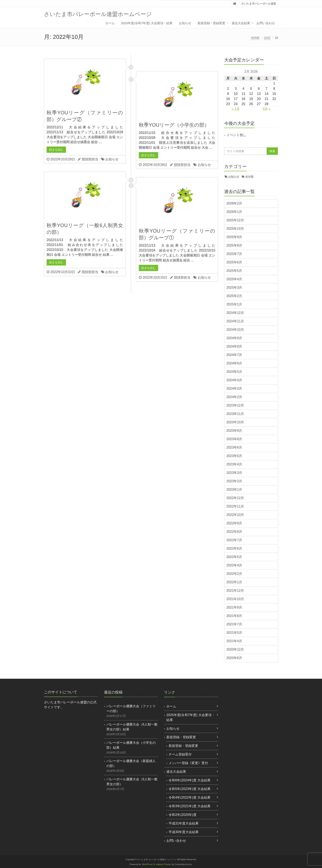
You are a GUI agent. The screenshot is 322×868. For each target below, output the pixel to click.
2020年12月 (235, 649)
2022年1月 (234, 582)
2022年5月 (234, 557)
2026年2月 (234, 203)
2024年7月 (234, 355)
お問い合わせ (266, 23)
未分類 (249, 177)
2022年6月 (234, 548)
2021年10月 (235, 599)
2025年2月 (234, 296)
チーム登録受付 (180, 754)
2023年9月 (234, 431)
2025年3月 (234, 288)
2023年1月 (234, 490)
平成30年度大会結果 (184, 832)
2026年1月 (234, 212)
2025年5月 (234, 271)
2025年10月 (235, 229)
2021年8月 (234, 616)
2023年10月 (235, 422)
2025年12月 (235, 220)
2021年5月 (234, 633)
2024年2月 (234, 397)
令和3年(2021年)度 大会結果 (190, 806)
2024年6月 (234, 363)
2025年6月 (234, 262)
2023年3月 (234, 473)
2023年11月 (235, 414)
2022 (267, 38)
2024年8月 (234, 346)
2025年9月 (234, 237)
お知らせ (185, 23)
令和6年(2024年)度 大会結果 (190, 780)
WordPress (147, 864)
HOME (255, 38)
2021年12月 (235, 591)
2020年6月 (234, 658)
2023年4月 (234, 464)
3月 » (267, 109)
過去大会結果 (241, 23)
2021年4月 (234, 641)
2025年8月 (234, 245)
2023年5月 (234, 456)
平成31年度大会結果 (184, 823)
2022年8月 (234, 532)
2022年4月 (234, 565)
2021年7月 (234, 624)
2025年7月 (234, 254)
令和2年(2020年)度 (182, 815)
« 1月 (236, 109)
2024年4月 (234, 380)
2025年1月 (234, 304)
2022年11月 (235, 506)
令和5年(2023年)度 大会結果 (190, 789)
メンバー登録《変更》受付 (188, 763)
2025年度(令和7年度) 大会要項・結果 (147, 23)
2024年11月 (235, 321)
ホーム (110, 23)
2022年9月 (234, 523)
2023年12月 (235, 405)
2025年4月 (234, 279)
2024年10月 (235, 330)
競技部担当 (90, 159)
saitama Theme (163, 864)
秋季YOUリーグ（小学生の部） (174, 125)
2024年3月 (234, 389)
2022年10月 (235, 515)
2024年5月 (234, 372)
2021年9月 (234, 607)
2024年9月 (234, 338)
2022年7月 (234, 540)
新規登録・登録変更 (211, 23)
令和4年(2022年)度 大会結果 (190, 797)
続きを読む (56, 150)
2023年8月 (234, 439)
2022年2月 (234, 574)
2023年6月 (234, 447)
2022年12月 (235, 498)
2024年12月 (235, 313)
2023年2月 (234, 481)
